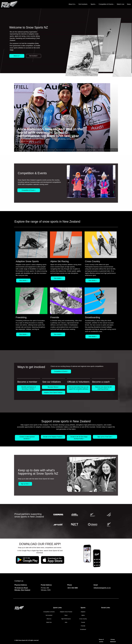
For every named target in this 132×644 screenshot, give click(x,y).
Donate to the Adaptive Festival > (53, 437)
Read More (21, 144)
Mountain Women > (53, 387)
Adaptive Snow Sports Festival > (54, 392)
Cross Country (83, 619)
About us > (17, 56)
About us (49, 619)
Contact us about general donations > (27, 438)
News (66, 615)
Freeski (83, 622)
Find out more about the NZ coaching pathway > (103, 388)
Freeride (83, 626)
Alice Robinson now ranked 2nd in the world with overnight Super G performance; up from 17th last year (50, 132)
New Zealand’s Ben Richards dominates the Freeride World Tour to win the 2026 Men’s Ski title (76, 150)
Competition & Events (49, 612)
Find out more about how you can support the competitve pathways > (78, 389)
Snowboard (83, 629)
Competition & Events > (29, 190)
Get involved (49, 615)
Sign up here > (25, 484)
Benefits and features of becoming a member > (29, 388)
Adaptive (83, 612)
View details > (23, 280)
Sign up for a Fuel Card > (105, 437)
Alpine (83, 615)
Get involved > (34, 56)
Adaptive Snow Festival (66, 612)
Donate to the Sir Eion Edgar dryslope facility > (79, 438)
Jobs (66, 622)
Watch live (49, 622)
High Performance (66, 619)
